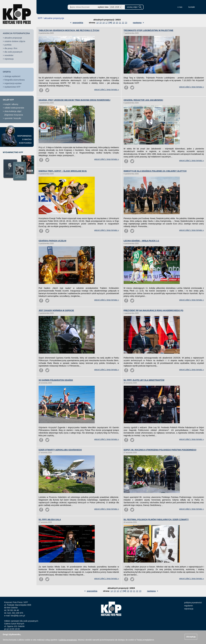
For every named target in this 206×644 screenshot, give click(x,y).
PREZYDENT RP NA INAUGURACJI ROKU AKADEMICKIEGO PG (154, 310)
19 (114, 23)
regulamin (189, 606)
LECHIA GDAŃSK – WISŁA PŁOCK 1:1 (141, 241)
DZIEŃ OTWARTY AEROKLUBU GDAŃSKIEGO (60, 450)
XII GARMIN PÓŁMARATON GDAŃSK (56, 380)
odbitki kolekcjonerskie (14, 108)
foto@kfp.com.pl (18, 616)
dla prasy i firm (11, 48)
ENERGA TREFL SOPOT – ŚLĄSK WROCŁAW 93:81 (63, 171)
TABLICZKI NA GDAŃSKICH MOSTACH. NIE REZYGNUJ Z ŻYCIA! (69, 30)
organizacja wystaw (13, 83)
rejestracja (9, 59)
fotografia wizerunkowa (15, 80)
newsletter (9, 55)
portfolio (8, 45)
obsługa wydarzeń (12, 76)
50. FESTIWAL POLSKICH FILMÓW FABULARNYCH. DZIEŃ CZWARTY (156, 519)
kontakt (192, 7)
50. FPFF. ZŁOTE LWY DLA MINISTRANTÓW (144, 380)
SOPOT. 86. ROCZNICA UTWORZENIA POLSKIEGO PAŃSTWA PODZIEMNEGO (160, 450)
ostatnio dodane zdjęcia (15, 41)
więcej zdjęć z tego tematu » (107, 90)
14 (98, 23)
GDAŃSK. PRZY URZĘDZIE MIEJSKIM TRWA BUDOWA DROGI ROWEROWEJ (74, 100)
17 (107, 23)
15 (100, 23)
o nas (180, 7)
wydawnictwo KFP (12, 87)
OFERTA (7, 72)
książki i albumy (11, 104)
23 (126, 23)
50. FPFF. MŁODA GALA (50, 519)
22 (123, 23)
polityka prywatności (193, 603)
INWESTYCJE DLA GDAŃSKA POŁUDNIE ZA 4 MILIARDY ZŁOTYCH (155, 171)
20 (117, 23)
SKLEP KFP (8, 100)
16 (104, 23)
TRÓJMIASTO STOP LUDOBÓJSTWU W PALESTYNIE (148, 30)
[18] (110, 23)
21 (120, 23)
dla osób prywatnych (13, 52)
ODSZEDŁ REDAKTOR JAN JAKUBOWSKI (143, 100)
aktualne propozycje (13, 38)
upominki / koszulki (13, 118)
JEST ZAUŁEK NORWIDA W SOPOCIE (56, 310)
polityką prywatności (68, 640)
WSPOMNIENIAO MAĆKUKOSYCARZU (24, 139)
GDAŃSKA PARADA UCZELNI (52, 241)
